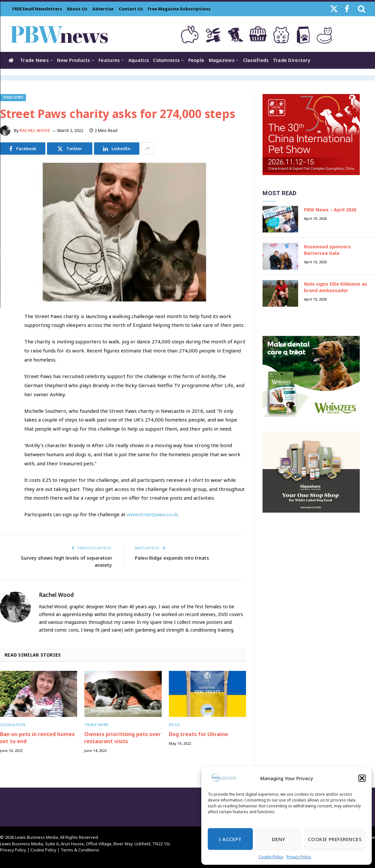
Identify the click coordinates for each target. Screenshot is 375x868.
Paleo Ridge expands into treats (172, 558)
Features (109, 60)
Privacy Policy (299, 857)
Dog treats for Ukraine (199, 734)
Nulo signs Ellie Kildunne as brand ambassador (336, 287)
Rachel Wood (35, 131)
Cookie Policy (271, 857)
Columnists (166, 60)
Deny (279, 839)
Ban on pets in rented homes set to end (37, 738)
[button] (362, 778)
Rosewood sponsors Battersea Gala (327, 250)
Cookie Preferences (335, 839)
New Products (73, 60)
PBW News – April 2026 (330, 210)
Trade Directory (292, 60)
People (196, 60)
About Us (77, 9)
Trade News (34, 60)
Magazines (222, 60)
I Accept (230, 839)
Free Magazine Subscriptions (179, 9)
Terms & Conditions (80, 850)
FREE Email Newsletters (37, 9)
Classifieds (256, 60)
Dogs (174, 725)
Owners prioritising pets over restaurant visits (123, 738)
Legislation (13, 725)
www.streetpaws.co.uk (152, 514)
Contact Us (131, 9)
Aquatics (139, 60)
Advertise (103, 9)
